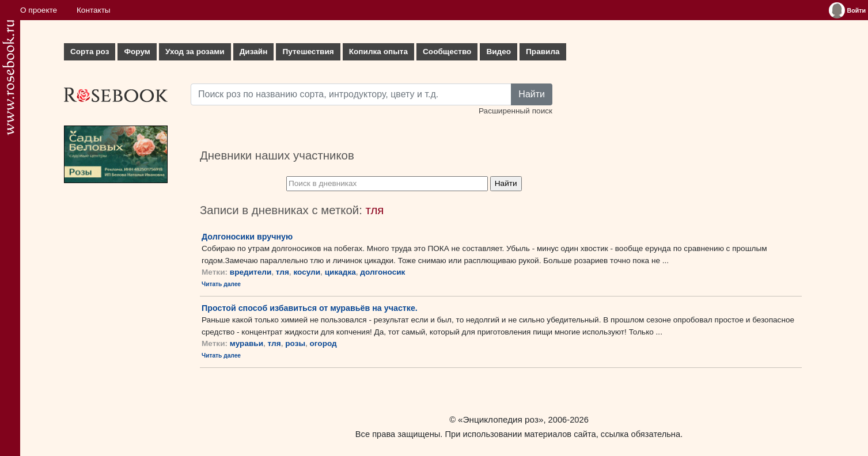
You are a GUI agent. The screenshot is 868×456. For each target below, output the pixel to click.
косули (307, 272)
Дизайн (254, 52)
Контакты (94, 10)
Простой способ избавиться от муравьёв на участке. (310, 308)
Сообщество (447, 52)
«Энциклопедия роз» (501, 419)
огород (323, 343)
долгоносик (382, 272)
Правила (543, 52)
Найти (532, 94)
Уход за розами (195, 52)
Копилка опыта (378, 52)
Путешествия (308, 52)
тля (283, 272)
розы (295, 343)
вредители (251, 272)
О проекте (39, 10)
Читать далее (221, 284)
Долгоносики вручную (247, 237)
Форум (137, 52)
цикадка (340, 272)
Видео (499, 52)
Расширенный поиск (516, 111)
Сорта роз (90, 52)
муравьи (247, 343)
